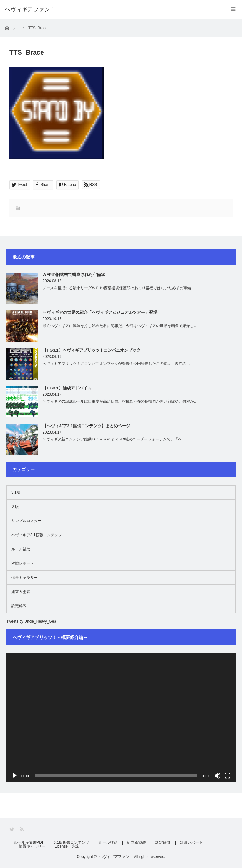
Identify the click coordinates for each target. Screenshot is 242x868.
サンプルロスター (26, 521)
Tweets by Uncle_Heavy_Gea (31, 621)
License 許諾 (68, 847)
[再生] (14, 776)
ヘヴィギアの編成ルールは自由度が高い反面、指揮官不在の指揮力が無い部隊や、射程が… (120, 401)
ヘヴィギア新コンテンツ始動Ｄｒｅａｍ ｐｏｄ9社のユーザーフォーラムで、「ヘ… (114, 439)
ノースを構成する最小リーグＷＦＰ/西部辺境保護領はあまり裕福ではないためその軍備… (119, 288)
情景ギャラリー (25, 578)
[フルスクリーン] (228, 776)
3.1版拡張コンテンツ (72, 843)
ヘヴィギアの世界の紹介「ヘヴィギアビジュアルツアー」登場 (100, 312)
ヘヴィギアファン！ (116, 857)
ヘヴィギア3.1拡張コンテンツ (37, 535)
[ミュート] (217, 776)
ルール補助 (21, 549)
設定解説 (19, 606)
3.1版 (16, 492)
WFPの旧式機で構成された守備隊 (74, 275)
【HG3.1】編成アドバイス (67, 388)
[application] (121, 718)
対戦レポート (23, 563)
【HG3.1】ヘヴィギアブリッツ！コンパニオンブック (92, 350)
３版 (15, 507)
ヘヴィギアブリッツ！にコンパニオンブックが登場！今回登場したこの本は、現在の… (116, 364)
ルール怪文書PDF (29, 843)
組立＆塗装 (21, 592)
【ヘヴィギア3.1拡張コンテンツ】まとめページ (86, 426)
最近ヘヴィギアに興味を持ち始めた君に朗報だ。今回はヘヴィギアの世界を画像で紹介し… (120, 326)
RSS (22, 829)
